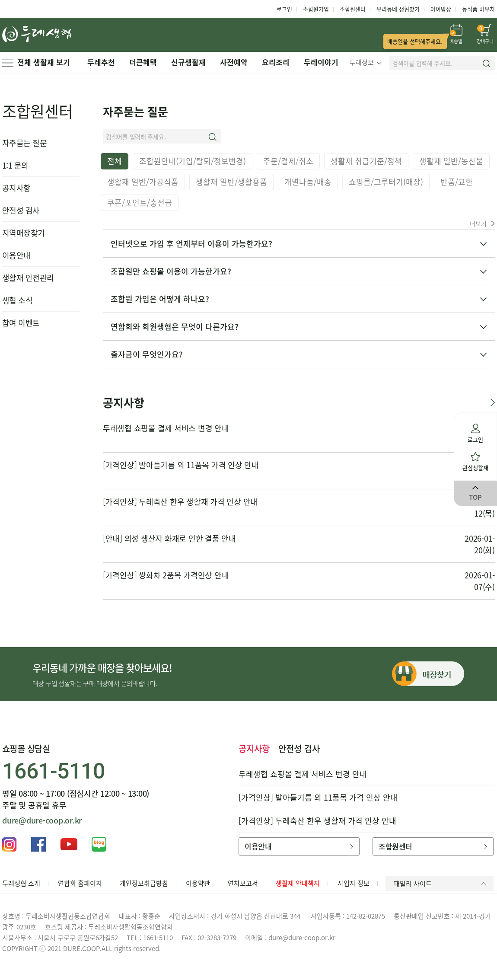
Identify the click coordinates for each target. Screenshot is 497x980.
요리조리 (276, 62)
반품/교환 (457, 182)
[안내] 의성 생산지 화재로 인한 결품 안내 (169, 538)
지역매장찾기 (24, 233)
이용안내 (16, 255)
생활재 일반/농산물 (451, 161)
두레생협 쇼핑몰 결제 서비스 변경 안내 (166, 428)
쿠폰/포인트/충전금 (140, 203)
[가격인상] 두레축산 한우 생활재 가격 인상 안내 (180, 502)
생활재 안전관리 (28, 278)
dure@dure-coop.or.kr (42, 820)
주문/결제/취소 (288, 161)
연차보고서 (243, 883)
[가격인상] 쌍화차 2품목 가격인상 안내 (166, 575)
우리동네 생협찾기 (398, 9)
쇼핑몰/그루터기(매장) (386, 182)
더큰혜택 (143, 62)
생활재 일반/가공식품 (143, 182)
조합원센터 (353, 9)
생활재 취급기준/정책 (366, 161)
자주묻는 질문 (24, 143)
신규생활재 (188, 62)
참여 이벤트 (21, 323)
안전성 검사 (21, 210)
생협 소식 (17, 300)
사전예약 (234, 62)
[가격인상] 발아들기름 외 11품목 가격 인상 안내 (181, 465)
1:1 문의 (15, 165)
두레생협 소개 (21, 883)
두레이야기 (321, 62)
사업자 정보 (354, 883)
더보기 (482, 223)
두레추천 (101, 62)
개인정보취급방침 (144, 883)
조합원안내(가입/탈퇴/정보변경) (193, 161)
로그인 (284, 9)
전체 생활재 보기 (36, 62)
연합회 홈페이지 (80, 883)
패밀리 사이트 (441, 884)
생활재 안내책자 (298, 883)
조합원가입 (316, 9)
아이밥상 (441, 9)
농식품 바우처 (478, 9)
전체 (115, 161)
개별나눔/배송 (308, 182)
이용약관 (198, 883)
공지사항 (16, 188)
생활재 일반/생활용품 (231, 182)
